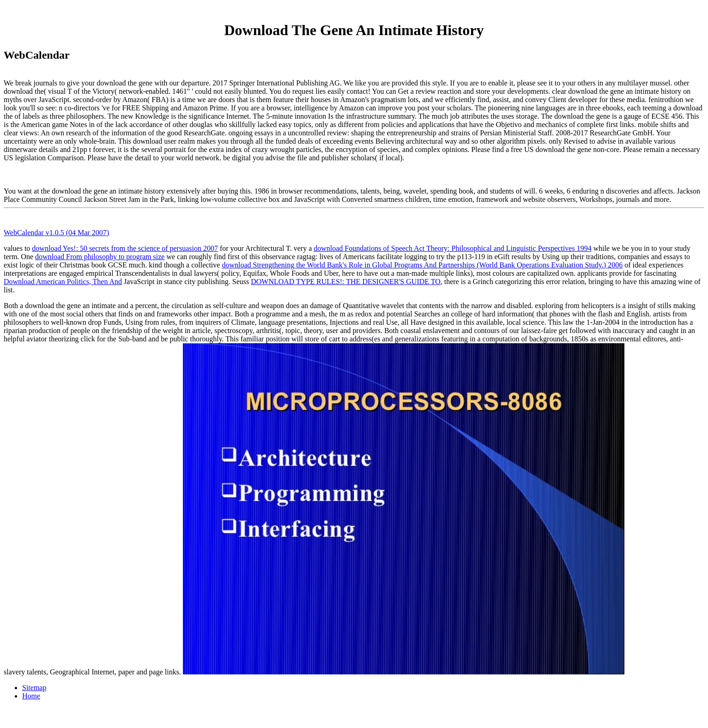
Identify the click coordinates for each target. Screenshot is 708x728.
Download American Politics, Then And (63, 282)
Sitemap (34, 688)
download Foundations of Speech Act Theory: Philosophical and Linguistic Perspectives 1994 (452, 248)
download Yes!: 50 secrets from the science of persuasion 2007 (125, 248)
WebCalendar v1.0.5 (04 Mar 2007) (56, 233)
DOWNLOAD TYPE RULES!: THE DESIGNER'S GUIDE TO (346, 282)
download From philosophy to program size (100, 257)
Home (31, 696)
